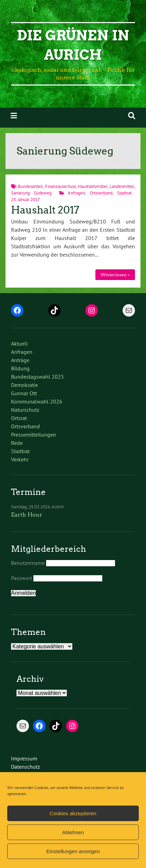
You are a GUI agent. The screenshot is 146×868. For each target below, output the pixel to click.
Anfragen (76, 193)
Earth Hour (27, 515)
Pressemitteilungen (34, 435)
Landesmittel (122, 186)
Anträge (20, 360)
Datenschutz (25, 767)
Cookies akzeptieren (73, 813)
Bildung (20, 368)
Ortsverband (101, 193)
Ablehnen (73, 832)
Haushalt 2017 (45, 210)
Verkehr (20, 459)
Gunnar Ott (24, 393)
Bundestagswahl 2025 (38, 377)
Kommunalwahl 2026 (37, 401)
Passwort (22, 578)
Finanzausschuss (60, 186)
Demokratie (24, 385)
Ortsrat (19, 418)
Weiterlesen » (115, 275)
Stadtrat (124, 193)
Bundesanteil (30, 186)
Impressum (24, 758)
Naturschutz (25, 410)
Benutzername (28, 563)
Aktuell (19, 343)
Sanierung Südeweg (31, 193)
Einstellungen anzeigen (73, 851)
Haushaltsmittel (93, 186)
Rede (17, 443)
